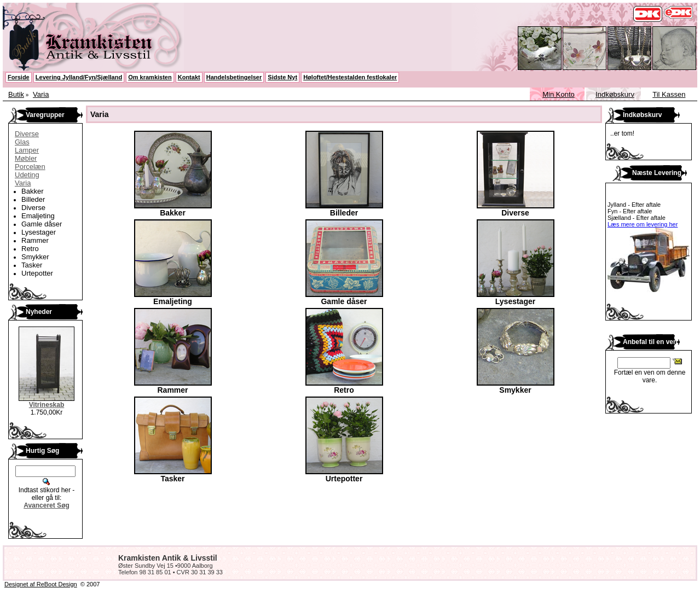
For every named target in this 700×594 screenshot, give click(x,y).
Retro (30, 249)
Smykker (35, 257)
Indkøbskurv (615, 94)
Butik (16, 94)
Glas (22, 142)
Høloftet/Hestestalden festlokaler (350, 77)
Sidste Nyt (282, 77)
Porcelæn (30, 167)
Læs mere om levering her (643, 224)
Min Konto (559, 94)
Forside (19, 77)
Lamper (27, 150)
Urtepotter (37, 273)
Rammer (35, 240)
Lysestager (39, 232)
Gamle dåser (42, 224)
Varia (41, 94)
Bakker (32, 191)
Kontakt (189, 77)
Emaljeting (38, 216)
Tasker (32, 265)
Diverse (27, 134)
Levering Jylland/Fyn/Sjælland (79, 77)
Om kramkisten (150, 77)
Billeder (33, 199)
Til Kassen (669, 94)
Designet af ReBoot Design (41, 584)
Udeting (27, 175)
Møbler (26, 158)
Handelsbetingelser (234, 77)
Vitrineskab (47, 405)
